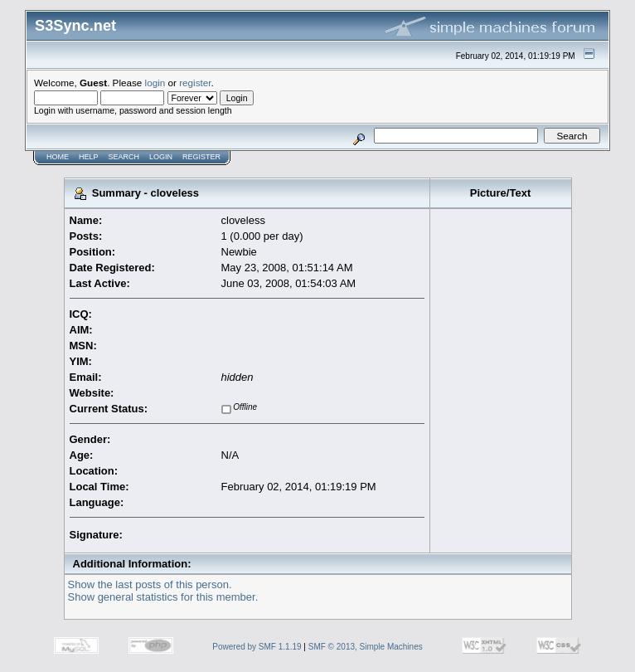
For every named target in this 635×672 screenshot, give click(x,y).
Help (89, 157)
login (155, 83)
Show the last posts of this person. (150, 584)
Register (201, 157)
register (195, 83)
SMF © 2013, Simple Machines (366, 647)
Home (58, 157)
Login (161, 157)
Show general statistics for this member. (163, 597)
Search (124, 157)
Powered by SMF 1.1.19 (257, 647)
